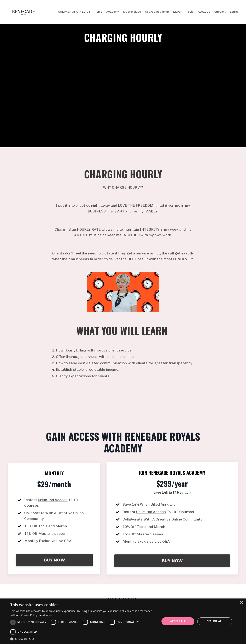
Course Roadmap (157, 12)
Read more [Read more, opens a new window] (45, 615)
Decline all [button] (215, 621)
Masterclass (132, 12)
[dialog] (123, 621)
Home (98, 12)
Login (234, 12)
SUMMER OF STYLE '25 (74, 12)
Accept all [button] (178, 621)
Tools (190, 12)
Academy (113, 12)
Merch (178, 12)
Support (220, 12)
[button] (83, 639)
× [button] (241, 603)
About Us (204, 12)
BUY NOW (54, 566)
